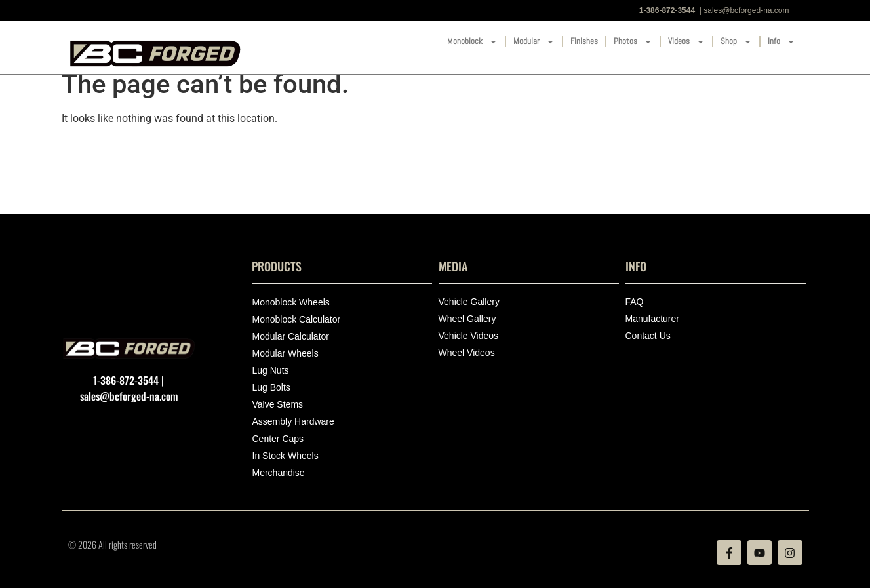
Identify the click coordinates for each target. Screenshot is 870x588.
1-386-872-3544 (667, 10)
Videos (686, 42)
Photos (633, 42)
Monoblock (472, 42)
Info (781, 42)
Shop (736, 42)
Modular (534, 42)
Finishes (584, 41)
